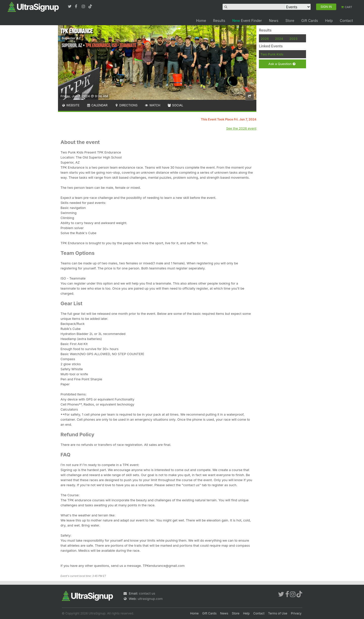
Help (329, 21)
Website (71, 105)
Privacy (296, 613)
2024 (279, 39)
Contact (346, 21)
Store (290, 21)
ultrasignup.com (150, 599)
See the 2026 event (241, 128)
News (274, 21)
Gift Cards (310, 21)
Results (219, 21)
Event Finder (247, 21)
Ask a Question (282, 64)
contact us (147, 593)
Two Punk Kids (272, 54)
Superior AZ (71, 38)
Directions (126, 105)
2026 (265, 39)
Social (175, 105)
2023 (293, 39)
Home (201, 21)
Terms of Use (278, 613)
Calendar (97, 105)
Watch (153, 105)
